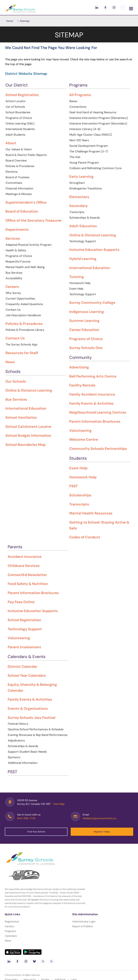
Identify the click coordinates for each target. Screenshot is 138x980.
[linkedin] (97, 7)
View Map (59, 804)
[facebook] (105, 7)
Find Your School (36, 832)
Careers (9, 926)
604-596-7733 (26, 818)
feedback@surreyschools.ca (99, 818)
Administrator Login (84, 922)
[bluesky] (34, 961)
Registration (12, 922)
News (8, 941)
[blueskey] (123, 7)
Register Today (102, 832)
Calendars (11, 936)
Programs (10, 931)
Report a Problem (83, 926)
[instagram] (114, 7)
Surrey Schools (14, 975)
